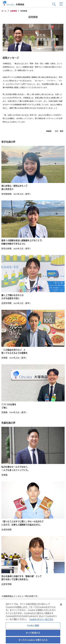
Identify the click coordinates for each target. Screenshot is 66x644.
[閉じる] (61, 606)
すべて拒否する (33, 634)
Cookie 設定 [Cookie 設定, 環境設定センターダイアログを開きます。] (33, 627)
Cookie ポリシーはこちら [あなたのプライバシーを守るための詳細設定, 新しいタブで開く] (41, 621)
